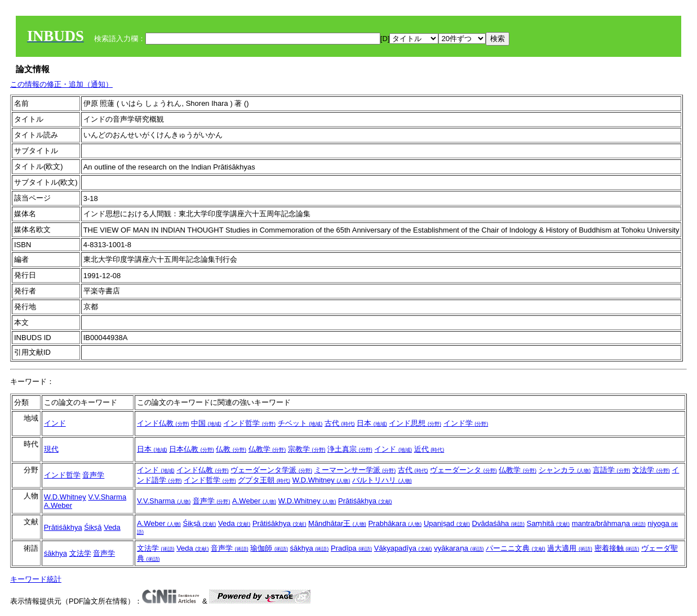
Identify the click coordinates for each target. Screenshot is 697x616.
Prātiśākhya (365, 501)
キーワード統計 (36, 579)
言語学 (612, 470)
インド (55, 423)
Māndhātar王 (337, 523)
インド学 (466, 423)
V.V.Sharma (107, 497)
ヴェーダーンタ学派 (271, 470)
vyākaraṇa (459, 548)
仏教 (231, 449)
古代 (340, 423)
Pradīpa (351, 548)
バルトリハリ (382, 480)
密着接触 (617, 548)
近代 (429, 449)
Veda (112, 527)
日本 (372, 423)
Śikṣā (93, 527)
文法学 (651, 470)
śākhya (56, 553)
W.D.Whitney (321, 480)
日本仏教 (192, 449)
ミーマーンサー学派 (355, 470)
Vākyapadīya (403, 548)
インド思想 (415, 423)
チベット (300, 423)
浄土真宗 (350, 449)
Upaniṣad (447, 523)
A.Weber (58, 505)
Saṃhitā (548, 523)
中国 (206, 423)
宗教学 (307, 449)
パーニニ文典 (516, 548)
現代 (51, 449)
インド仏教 (163, 423)
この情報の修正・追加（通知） (61, 84)
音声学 (93, 475)
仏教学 (267, 449)
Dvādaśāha (498, 523)
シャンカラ (565, 470)
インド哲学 (249, 423)
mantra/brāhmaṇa (609, 523)
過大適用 (570, 548)
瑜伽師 (269, 548)
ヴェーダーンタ (463, 470)
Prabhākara (395, 523)
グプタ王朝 (264, 480)
